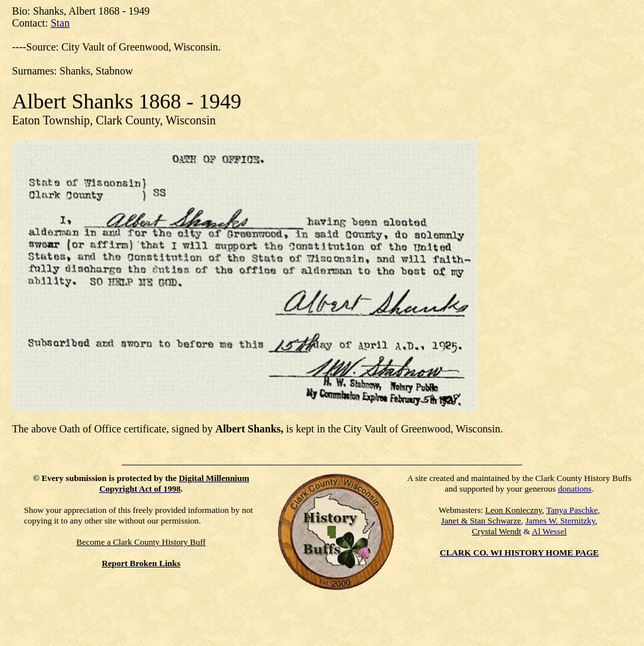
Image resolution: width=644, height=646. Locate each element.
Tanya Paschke (572, 510)
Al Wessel (549, 531)
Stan (60, 23)
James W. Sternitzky (561, 521)
